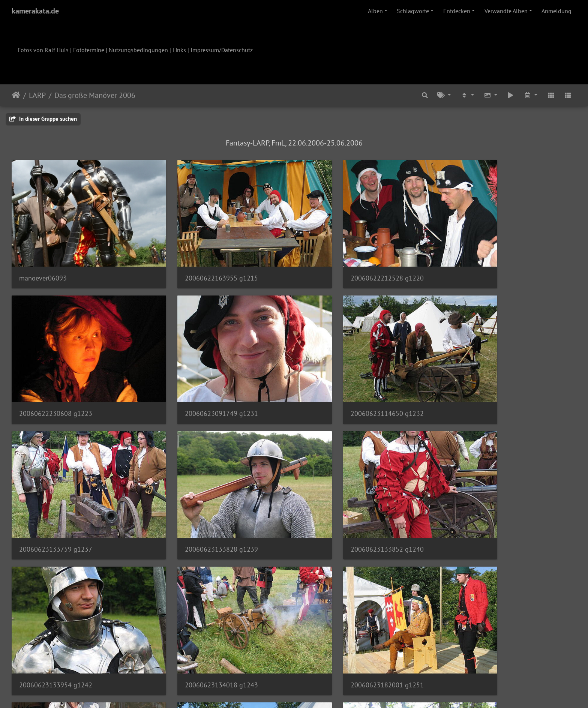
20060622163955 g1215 (200, 263)
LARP (37, 95)
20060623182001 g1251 (488, 505)
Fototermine (89, 50)
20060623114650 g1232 (200, 384)
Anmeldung (556, 11)
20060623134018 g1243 (344, 505)
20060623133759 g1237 (344, 384)
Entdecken (457, 11)
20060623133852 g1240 (56, 505)
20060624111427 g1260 (343, 625)
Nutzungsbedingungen (138, 50)
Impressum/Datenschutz (222, 50)
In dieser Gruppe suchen (43, 119)
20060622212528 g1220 (344, 263)
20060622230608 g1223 (488, 263)
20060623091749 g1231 (56, 384)
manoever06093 (43, 263)
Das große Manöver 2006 (95, 95)
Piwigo (310, 692)
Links (179, 50)
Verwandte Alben (506, 11)
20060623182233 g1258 (200, 625)
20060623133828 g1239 (488, 384)
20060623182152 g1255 (56, 625)
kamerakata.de (35, 11)
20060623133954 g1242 (200, 505)
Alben (375, 11)
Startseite (16, 95)
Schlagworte (413, 11)
